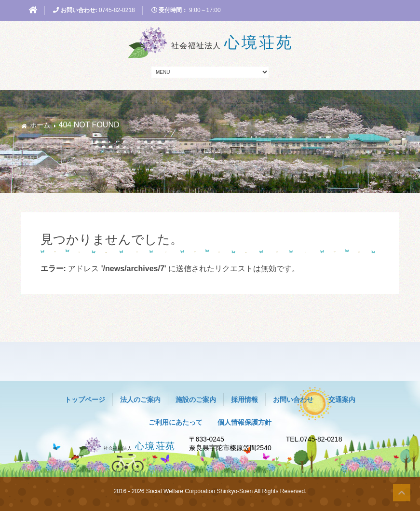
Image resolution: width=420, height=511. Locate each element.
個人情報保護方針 (244, 422)
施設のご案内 (196, 400)
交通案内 (342, 400)
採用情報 (244, 400)
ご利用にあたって (176, 422)
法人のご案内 (140, 400)
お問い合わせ (293, 400)
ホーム (40, 125)
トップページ (85, 400)
